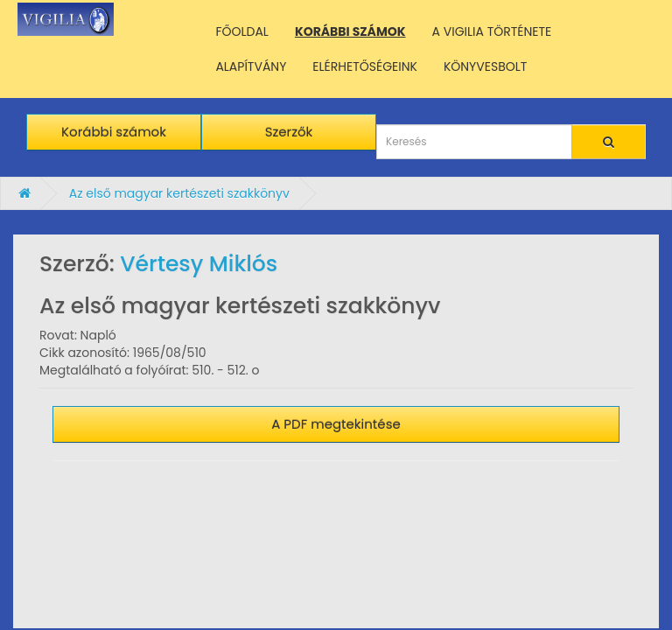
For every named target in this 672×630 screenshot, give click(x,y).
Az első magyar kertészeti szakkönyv (179, 193)
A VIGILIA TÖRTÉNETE (492, 31)
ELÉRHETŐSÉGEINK (365, 66)
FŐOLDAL (242, 31)
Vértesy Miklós (199, 264)
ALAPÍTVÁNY (251, 66)
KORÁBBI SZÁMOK (350, 31)
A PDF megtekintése (336, 424)
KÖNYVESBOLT (485, 66)
